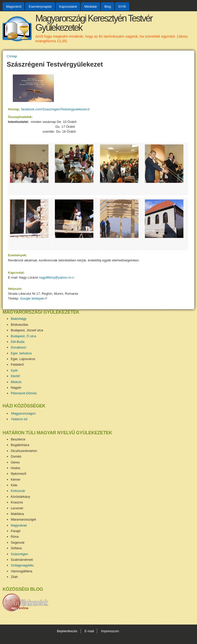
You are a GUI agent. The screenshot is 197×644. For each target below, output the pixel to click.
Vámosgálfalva (22, 571)
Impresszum (110, 631)
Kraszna (17, 502)
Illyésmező (18, 474)
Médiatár (91, 7)
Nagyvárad (19, 525)
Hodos (16, 468)
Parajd (16, 531)
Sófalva (16, 548)
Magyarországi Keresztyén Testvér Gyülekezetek (94, 23)
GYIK (122, 7)
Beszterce (18, 439)
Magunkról (14, 7)
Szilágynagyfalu (22, 565)
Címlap (12, 56)
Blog (108, 7)
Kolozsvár (18, 491)
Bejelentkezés (67, 631)
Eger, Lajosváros (23, 359)
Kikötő (15, 376)
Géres (15, 462)
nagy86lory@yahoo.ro (56, 277)
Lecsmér (17, 508)
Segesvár (18, 542)
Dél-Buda (18, 342)
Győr (14, 370)
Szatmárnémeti (22, 560)
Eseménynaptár (40, 7)
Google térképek (34, 298)
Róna (15, 537)
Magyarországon (23, 413)
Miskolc (16, 382)
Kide (14, 485)
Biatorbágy (19, 319)
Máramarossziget (23, 519)
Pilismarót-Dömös (24, 393)
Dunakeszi (18, 347)
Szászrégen (19, 554)
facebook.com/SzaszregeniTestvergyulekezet (55, 109)
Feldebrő (17, 365)
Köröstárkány (20, 497)
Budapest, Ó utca (23, 336)
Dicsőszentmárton (24, 451)
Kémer (16, 479)
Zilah (14, 577)
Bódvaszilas (19, 325)
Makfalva (17, 514)
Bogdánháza (20, 445)
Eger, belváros (21, 353)
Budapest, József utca (27, 330)
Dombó (16, 456)
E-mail (89, 631)
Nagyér (16, 388)
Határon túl (19, 419)
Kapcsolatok (68, 7)
